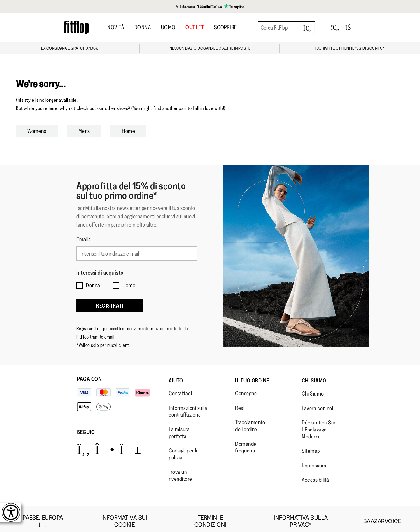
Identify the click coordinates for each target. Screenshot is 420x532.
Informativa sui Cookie (125, 517)
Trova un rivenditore (180, 471)
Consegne (246, 388)
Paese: (43, 516)
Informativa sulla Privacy (301, 517)
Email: (83, 239)
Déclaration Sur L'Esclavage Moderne (319, 425)
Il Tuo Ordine (252, 376)
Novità (116, 27)
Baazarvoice (382, 517)
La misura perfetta (179, 428)
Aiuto (176, 376)
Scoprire (226, 27)
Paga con (89, 374)
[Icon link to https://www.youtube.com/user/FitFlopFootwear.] (130, 445)
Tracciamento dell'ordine (250, 421)
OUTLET (195, 27)
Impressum (314, 461)
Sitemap (311, 446)
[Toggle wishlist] (335, 28)
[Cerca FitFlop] (286, 28)
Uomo (168, 27)
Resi (240, 403)
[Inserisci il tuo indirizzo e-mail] (137, 253)
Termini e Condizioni (210, 517)
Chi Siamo (314, 376)
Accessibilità (315, 475)
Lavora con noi (317, 403)
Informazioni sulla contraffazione (188, 407)
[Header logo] (76, 28)
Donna (143, 27)
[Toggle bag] (351, 28)
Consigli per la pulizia (184, 449)
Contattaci (180, 388)
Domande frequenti (246, 443)
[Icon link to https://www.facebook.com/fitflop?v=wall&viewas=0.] (84, 445)
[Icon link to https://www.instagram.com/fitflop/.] (105, 445)
